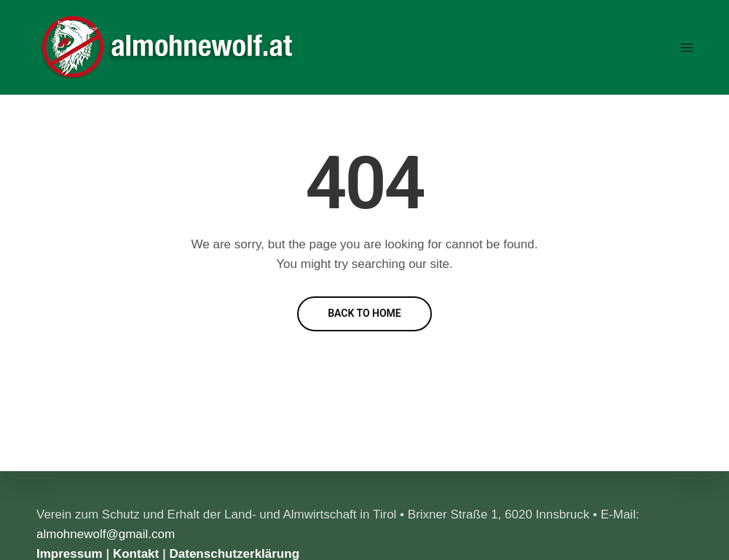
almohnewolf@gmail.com (106, 534)
